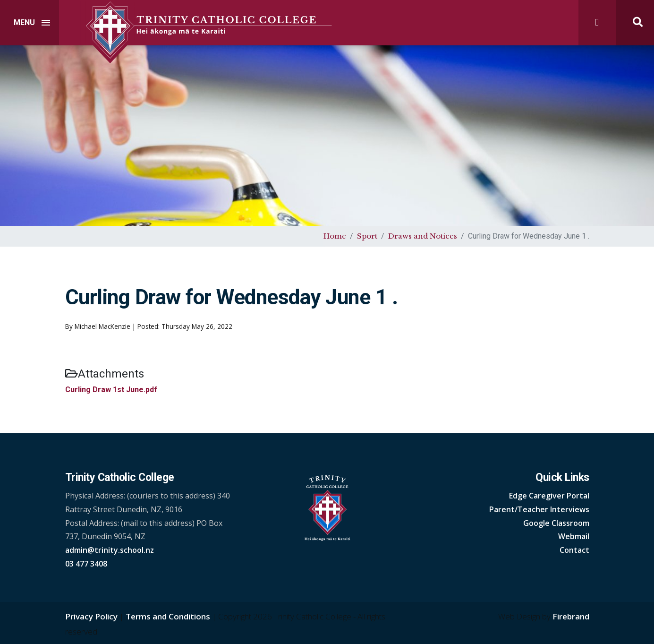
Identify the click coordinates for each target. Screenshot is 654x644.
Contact (574, 550)
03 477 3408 (86, 564)
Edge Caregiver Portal (549, 496)
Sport (367, 236)
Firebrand (571, 616)
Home (335, 236)
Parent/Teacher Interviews (539, 509)
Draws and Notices (423, 236)
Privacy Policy (91, 616)
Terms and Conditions (168, 616)
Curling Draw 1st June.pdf (111, 390)
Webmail (574, 536)
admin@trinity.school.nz (110, 550)
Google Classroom (556, 523)
